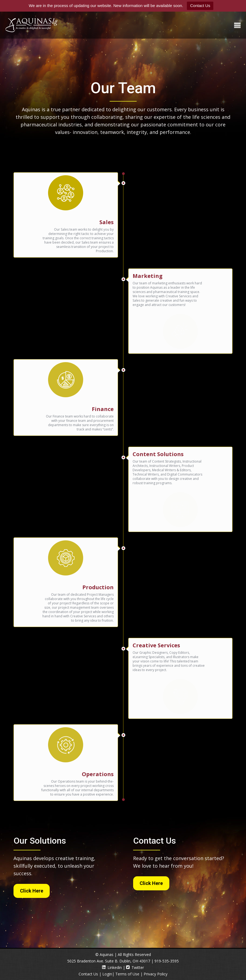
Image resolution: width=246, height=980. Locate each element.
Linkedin (112, 967)
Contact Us (200, 6)
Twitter (135, 967)
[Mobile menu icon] (237, 25)
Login (107, 974)
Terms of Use (127, 974)
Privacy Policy (156, 974)
